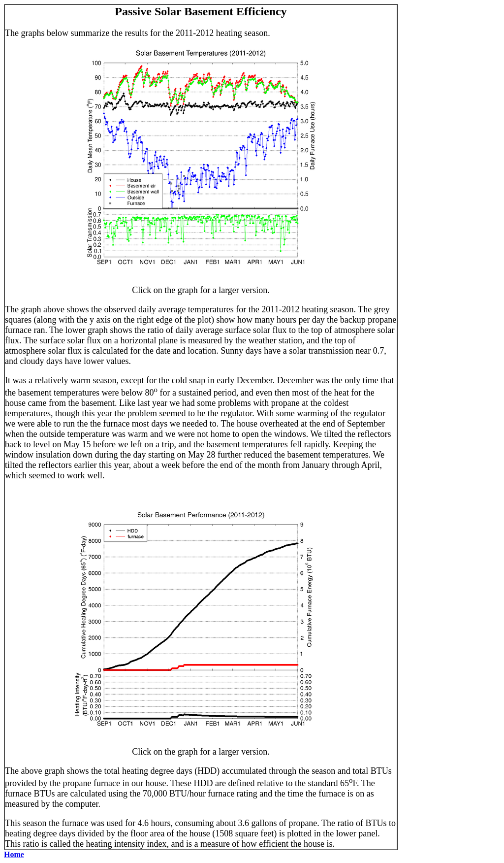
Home (14, 854)
